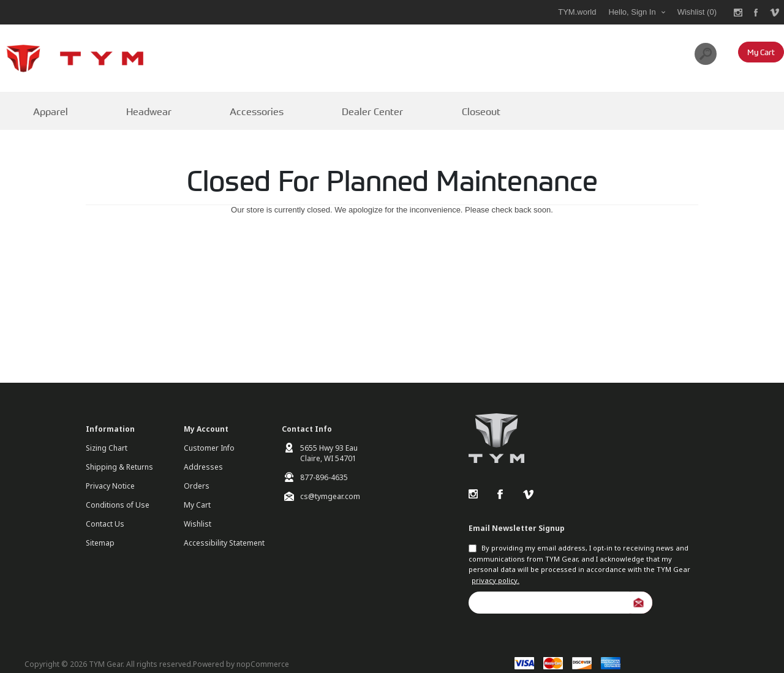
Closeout (421, 105)
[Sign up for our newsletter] (560, 589)
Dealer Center (326, 105)
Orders (197, 473)
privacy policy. (496, 567)
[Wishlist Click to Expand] (697, 12)
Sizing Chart (107, 435)
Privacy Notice (110, 473)
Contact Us (105, 511)
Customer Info (209, 435)
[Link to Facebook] (756, 12)
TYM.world (577, 12)
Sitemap (100, 530)
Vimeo (528, 481)
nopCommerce (263, 651)
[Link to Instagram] (738, 12)
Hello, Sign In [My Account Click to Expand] (632, 12)
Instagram (473, 481)
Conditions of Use (118, 492)
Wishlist (198, 511)
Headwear (130, 105)
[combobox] (643, 54)
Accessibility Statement (224, 530)
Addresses (203, 454)
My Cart (197, 492)
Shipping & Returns (119, 454)
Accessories (225, 105)
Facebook (500, 481)
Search (706, 54)
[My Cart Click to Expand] (761, 52)
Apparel (42, 105)
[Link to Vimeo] (775, 12)
